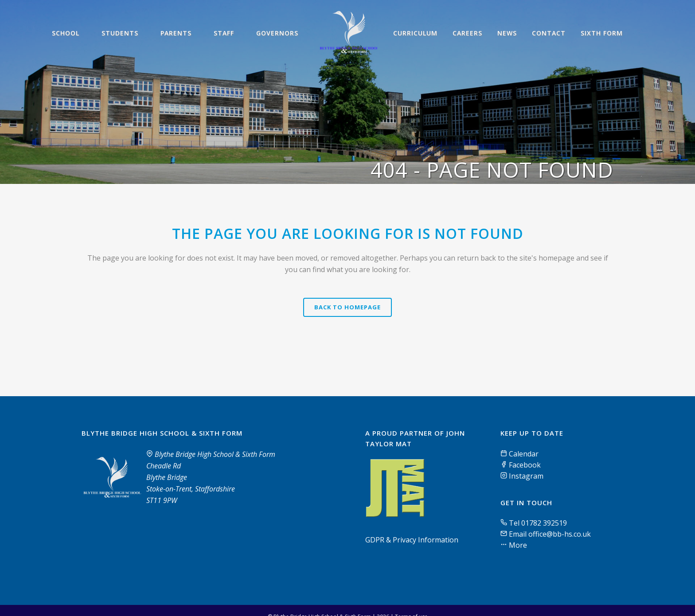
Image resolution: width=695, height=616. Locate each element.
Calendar (519, 454)
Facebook (521, 465)
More (517, 545)
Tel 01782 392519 (538, 523)
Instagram (522, 476)
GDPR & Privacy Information (412, 540)
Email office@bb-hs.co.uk (550, 534)
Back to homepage (347, 307)
